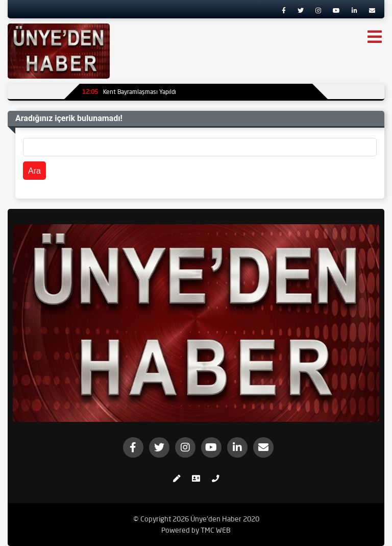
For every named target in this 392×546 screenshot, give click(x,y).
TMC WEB (216, 530)
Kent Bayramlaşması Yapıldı (129, 92)
